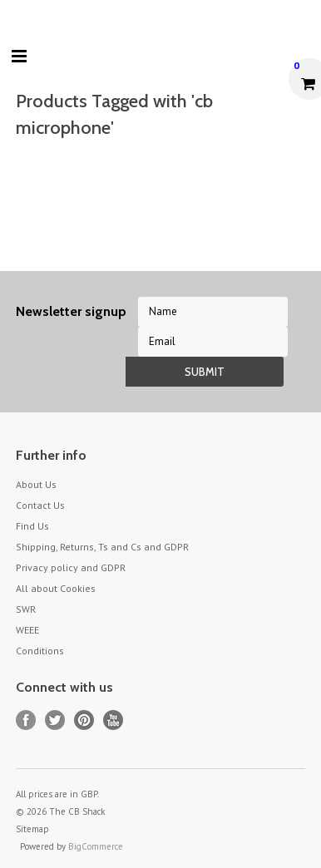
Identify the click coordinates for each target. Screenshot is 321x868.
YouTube (114, 720)
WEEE (27, 630)
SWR (26, 609)
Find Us (32, 526)
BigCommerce (96, 846)
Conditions (40, 651)
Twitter (55, 720)
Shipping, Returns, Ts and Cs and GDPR (102, 547)
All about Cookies (56, 588)
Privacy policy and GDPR (71, 567)
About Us (36, 484)
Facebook (26, 720)
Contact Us (40, 505)
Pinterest (84, 720)
